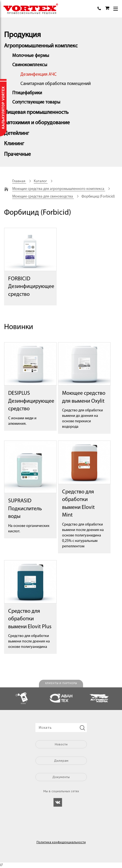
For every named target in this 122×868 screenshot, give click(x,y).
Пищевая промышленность (36, 113)
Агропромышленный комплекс (41, 46)
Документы (61, 777)
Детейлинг (17, 133)
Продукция (22, 35)
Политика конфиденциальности (61, 842)
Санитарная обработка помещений (56, 84)
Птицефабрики (27, 93)
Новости (61, 744)
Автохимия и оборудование (37, 123)
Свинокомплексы (30, 65)
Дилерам (61, 761)
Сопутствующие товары (36, 102)
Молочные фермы (31, 56)
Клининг (14, 144)
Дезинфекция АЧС (39, 75)
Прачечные (17, 154)
